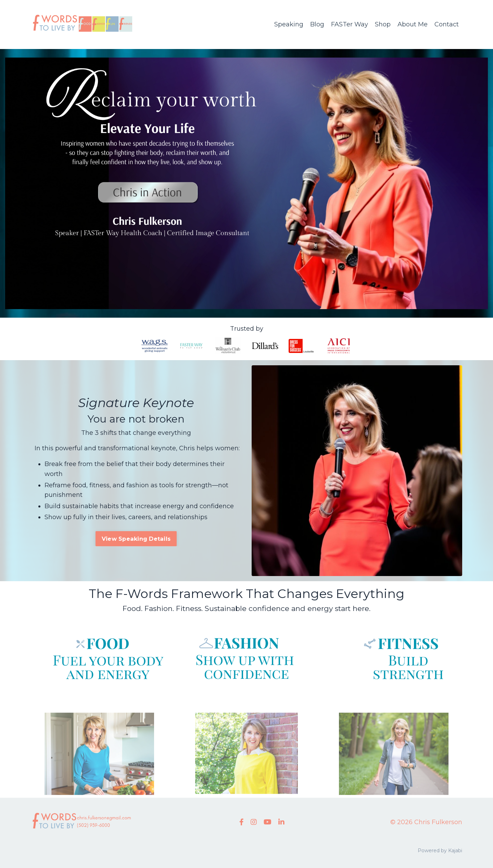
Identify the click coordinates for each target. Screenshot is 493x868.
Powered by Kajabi (440, 851)
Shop (383, 24)
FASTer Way (350, 24)
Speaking (289, 24)
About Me (413, 24)
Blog (317, 24)
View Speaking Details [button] (136, 539)
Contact (447, 24)
